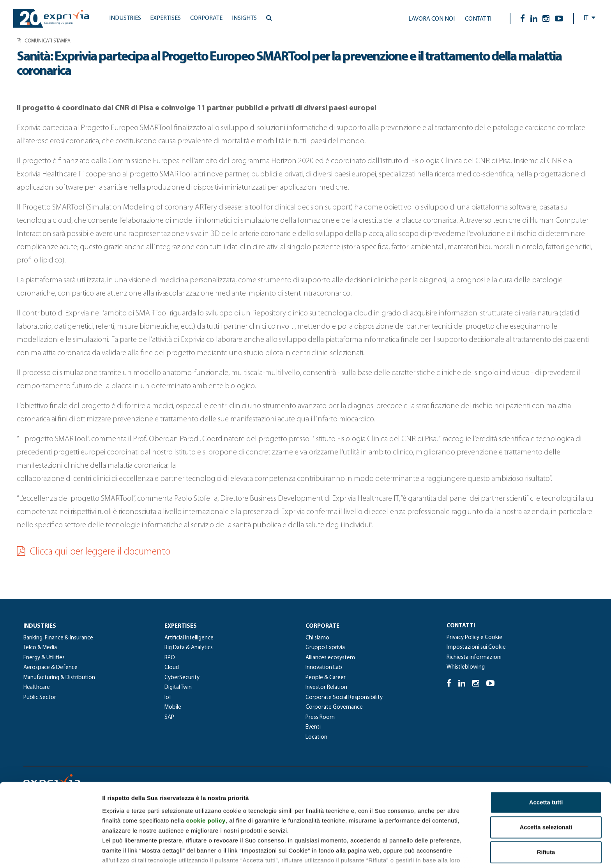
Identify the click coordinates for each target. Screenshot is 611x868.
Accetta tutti (546, 755)
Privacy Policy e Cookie (474, 638)
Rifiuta (546, 805)
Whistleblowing (466, 667)
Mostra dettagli (410, 853)
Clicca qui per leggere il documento (94, 552)
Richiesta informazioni (474, 658)
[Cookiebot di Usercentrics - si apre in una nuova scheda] (50, 853)
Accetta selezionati (546, 780)
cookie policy (206, 773)
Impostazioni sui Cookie (476, 647)
